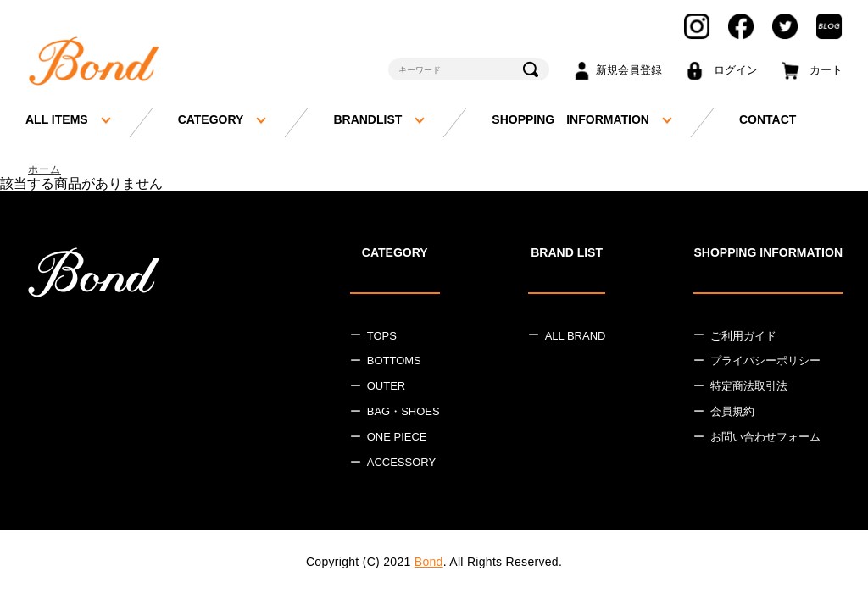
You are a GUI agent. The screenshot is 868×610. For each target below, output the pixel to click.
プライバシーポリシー (765, 362)
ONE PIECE (397, 438)
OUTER (387, 388)
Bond (429, 563)
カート (826, 70)
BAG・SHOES (403, 413)
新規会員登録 (629, 70)
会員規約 (732, 413)
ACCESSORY (401, 463)
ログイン (736, 70)
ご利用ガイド (743, 337)
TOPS (382, 337)
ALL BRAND (576, 337)
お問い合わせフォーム (765, 438)
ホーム (46, 170)
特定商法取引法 (749, 388)
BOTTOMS (394, 362)
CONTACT (768, 119)
